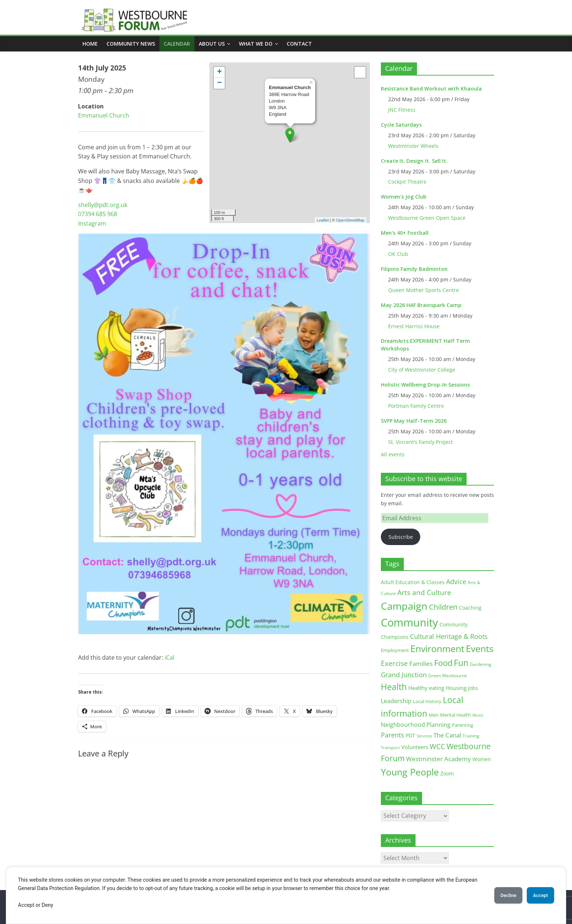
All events (393, 454)
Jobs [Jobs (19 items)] (473, 688)
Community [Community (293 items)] (409, 622)
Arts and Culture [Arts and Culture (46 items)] (424, 593)
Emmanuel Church (104, 115)
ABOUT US (212, 44)
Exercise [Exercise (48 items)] (394, 663)
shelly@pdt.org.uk (103, 205)
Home (90, 44)
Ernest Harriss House (414, 326)
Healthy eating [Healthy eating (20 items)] (426, 688)
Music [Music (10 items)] (478, 715)
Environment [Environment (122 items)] (437, 649)
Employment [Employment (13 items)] (395, 650)
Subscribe (401, 537)
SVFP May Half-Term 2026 (414, 421)
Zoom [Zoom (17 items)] (447, 773)
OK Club (398, 254)
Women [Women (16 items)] (482, 759)
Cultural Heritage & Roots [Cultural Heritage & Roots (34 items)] (449, 636)
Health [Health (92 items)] (394, 687)
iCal (169, 657)
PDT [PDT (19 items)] (410, 735)
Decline (499, 895)
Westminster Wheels (413, 146)
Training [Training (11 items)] (471, 736)
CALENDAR (177, 44)
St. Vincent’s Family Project (420, 442)
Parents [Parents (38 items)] (393, 735)
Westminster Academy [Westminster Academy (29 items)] (438, 759)
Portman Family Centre (416, 406)
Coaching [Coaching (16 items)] (470, 608)
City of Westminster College (422, 370)
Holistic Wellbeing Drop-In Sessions (425, 385)
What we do (256, 44)
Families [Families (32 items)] (421, 664)
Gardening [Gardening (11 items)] (481, 664)
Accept (537, 895)
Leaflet (323, 220)
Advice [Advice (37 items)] (456, 582)
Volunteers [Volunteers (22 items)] (415, 747)
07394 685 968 (98, 214)
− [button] (219, 83)
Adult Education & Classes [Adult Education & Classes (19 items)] (413, 582)
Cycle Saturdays (401, 125)
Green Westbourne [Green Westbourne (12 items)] (448, 676)
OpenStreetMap (350, 220)
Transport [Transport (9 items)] (390, 748)
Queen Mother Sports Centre (424, 290)
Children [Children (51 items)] (443, 607)
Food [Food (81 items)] (443, 663)
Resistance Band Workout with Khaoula (431, 89)
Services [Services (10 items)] (424, 736)
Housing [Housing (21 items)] (456, 688)
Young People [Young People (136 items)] (410, 772)
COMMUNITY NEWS (131, 44)
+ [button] (219, 72)
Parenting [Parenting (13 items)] (463, 725)
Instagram (92, 223)
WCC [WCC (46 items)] (437, 747)
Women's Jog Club (404, 197)
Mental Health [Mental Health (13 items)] (455, 715)
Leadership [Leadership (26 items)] (396, 701)
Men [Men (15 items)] (434, 715)
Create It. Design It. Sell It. (414, 161)
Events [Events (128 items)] (480, 649)
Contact (299, 44)
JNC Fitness (402, 110)
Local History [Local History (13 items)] (427, 701)
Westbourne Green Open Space (427, 218)
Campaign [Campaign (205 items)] (404, 606)
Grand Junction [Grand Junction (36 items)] (404, 675)
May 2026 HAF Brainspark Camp (421, 305)
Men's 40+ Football (405, 233)
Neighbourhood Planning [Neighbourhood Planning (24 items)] (416, 725)
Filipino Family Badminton (414, 269)
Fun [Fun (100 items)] (461, 663)
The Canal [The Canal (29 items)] (447, 735)
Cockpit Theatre (407, 182)
